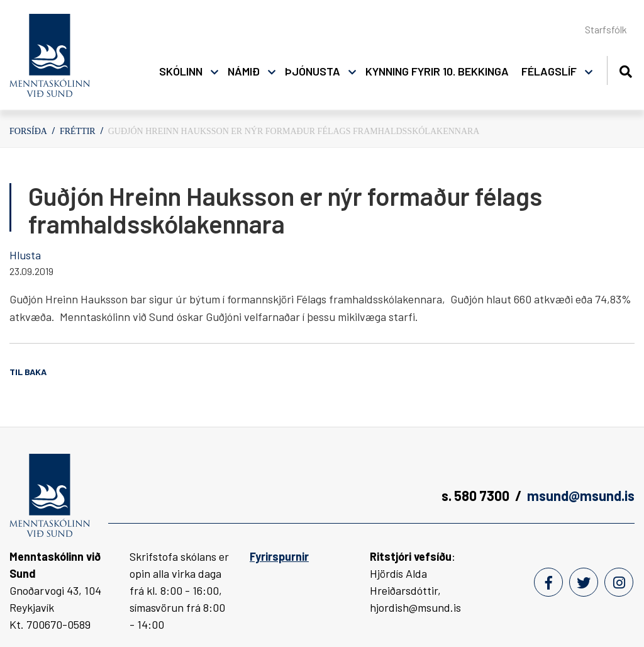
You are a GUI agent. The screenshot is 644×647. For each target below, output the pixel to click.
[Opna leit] (625, 70)
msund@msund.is (581, 495)
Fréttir (78, 131)
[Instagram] (619, 582)
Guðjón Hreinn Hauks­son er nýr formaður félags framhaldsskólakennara (294, 131)
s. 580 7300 (475, 495)
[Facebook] (548, 582)
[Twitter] (584, 582)
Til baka (28, 372)
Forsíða (28, 131)
